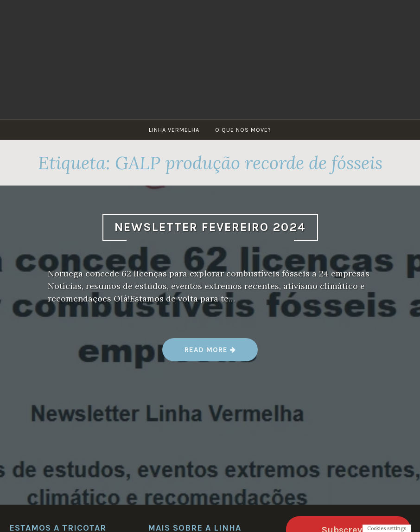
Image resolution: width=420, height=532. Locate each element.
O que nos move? (243, 130)
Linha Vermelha (174, 130)
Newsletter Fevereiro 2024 (210, 227)
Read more (210, 353)
